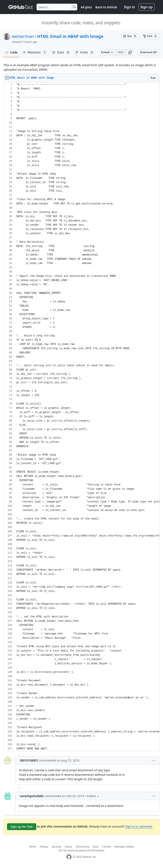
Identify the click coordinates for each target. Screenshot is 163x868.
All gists (86, 7)
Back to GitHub (106, 7)
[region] (81, 417)
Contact (107, 847)
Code (11, 52)
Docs (96, 847)
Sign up (146, 7)
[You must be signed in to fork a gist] (150, 36)
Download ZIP (148, 52)
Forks (85, 52)
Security (56, 847)
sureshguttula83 (32, 796)
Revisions (35, 52)
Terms (33, 847)
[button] (130, 52)
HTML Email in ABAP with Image (70, 36)
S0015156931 (29, 760)
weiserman (23, 36)
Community (82, 847)
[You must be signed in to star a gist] (130, 36)
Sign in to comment (139, 826)
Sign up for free (22, 827)
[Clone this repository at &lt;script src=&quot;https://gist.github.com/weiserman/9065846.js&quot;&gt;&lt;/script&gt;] (121, 52)
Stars (61, 52)
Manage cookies (124, 847)
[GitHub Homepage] (69, 857)
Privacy (44, 847)
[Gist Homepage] (21, 7)
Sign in (129, 7)
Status (68, 847)
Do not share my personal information (81, 850)
